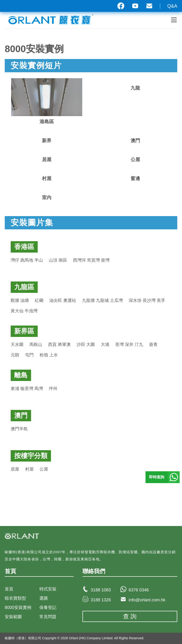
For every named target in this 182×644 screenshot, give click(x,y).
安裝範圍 (13, 617)
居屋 (15, 469)
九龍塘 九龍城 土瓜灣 (102, 300)
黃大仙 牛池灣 (24, 311)
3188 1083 (101, 590)
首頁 (9, 589)
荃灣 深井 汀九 (129, 345)
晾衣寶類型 (15, 598)
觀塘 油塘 (20, 300)
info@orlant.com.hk (147, 600)
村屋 (29, 469)
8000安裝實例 (18, 608)
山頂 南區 (58, 260)
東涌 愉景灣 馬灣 (27, 389)
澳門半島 (19, 429)
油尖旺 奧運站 (63, 300)
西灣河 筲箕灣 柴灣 (91, 260)
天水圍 (17, 345)
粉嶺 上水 (49, 355)
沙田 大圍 (86, 345)
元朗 (15, 355)
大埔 (105, 345)
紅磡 (39, 300)
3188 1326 (101, 600)
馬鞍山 (36, 345)
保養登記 (48, 608)
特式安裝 (48, 589)
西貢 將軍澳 (59, 345)
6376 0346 (139, 590)
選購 (44, 598)
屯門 (29, 355)
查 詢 (130, 616)
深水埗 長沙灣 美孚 (147, 300)
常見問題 (48, 617)
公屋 (44, 469)
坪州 (53, 389)
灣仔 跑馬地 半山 (27, 260)
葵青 (153, 345)
